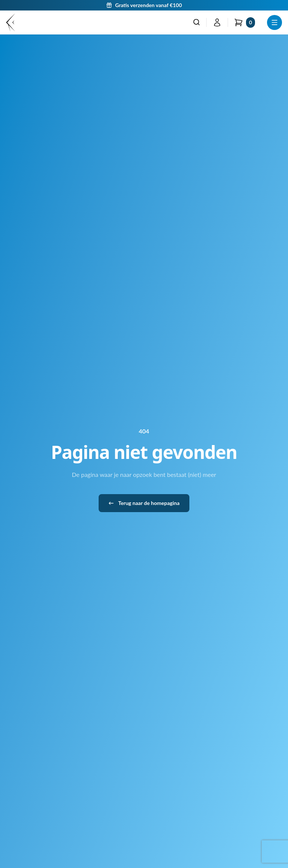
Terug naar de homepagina (144, 503)
